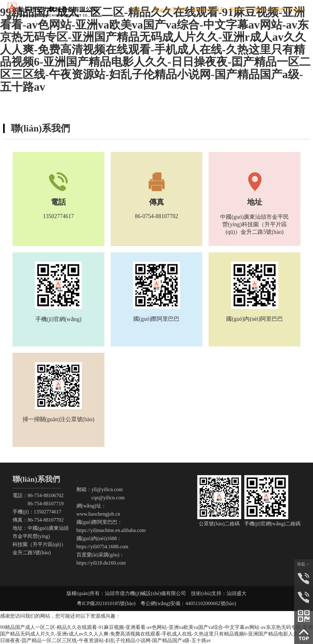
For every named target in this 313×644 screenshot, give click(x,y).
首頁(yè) (140, 10)
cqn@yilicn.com (101, 498)
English (297, 10)
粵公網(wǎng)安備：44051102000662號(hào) (186, 603)
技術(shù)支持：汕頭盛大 (219, 593)
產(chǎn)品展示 (208, 10)
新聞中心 (239, 10)
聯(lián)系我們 (270, 10)
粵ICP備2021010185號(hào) (106, 603)
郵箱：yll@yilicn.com (100, 489)
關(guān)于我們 (170, 10)
